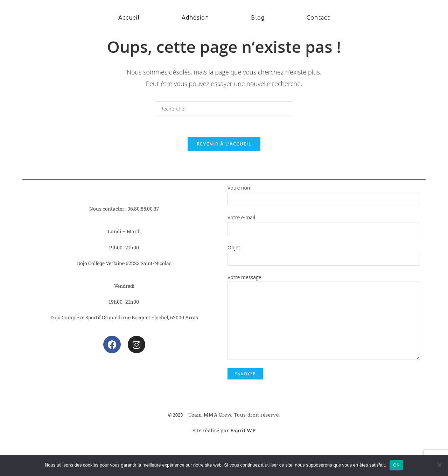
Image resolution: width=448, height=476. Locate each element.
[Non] (439, 465)
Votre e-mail (324, 223)
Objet (324, 253)
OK (396, 465)
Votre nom (324, 193)
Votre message (324, 299)
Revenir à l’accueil (224, 144)
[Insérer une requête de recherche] (224, 108)
